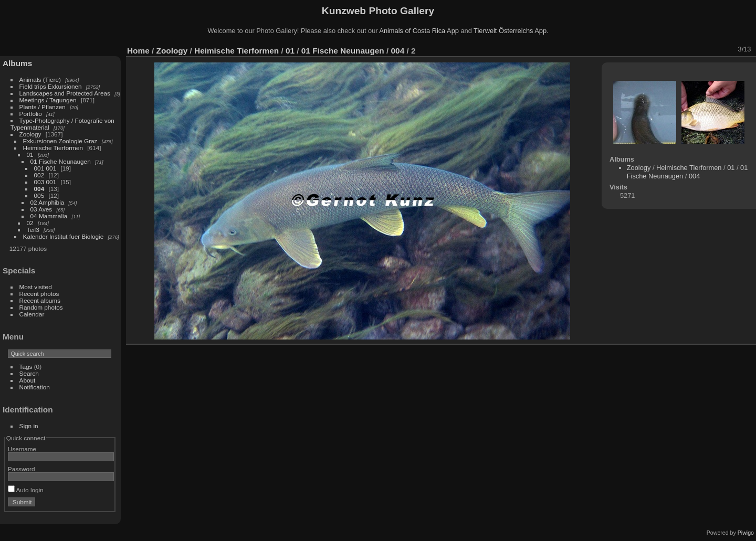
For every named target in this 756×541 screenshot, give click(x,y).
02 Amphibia (48, 202)
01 (30, 155)
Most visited (36, 287)
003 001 (45, 182)
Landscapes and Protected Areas (65, 93)
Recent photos (39, 294)
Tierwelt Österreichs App (510, 31)
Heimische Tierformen (53, 148)
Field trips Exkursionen (51, 86)
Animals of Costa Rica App (419, 31)
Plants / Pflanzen (43, 107)
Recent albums (40, 300)
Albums (17, 63)
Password (22, 469)
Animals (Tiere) (40, 79)
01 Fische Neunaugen (61, 161)
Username (22, 449)
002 (39, 175)
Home (138, 51)
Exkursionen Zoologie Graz (60, 141)
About (28, 380)
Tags (26, 367)
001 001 (45, 168)
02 (30, 223)
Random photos (41, 307)
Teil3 (33, 230)
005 (39, 195)
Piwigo (746, 533)
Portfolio (31, 114)
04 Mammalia (49, 216)
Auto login (26, 490)
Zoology (30, 134)
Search (29, 373)
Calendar (32, 314)
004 (39, 189)
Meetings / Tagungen (48, 100)
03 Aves (41, 209)
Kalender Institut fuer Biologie (64, 236)
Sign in (29, 426)
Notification (35, 387)
